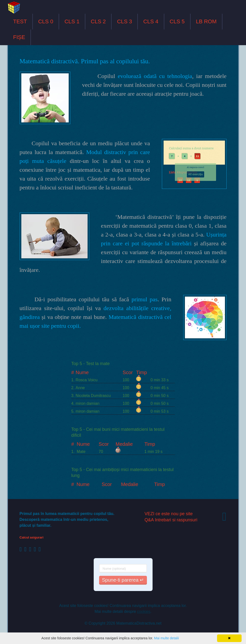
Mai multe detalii (166, 638)
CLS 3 (124, 21)
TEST (20, 21)
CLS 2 (98, 21)
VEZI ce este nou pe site (168, 514)
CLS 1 (72, 21)
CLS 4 (151, 21)
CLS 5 (177, 21)
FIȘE (19, 37)
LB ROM (206, 21)
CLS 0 (46, 21)
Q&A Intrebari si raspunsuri (171, 520)
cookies (144, 611)
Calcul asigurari (32, 537)
